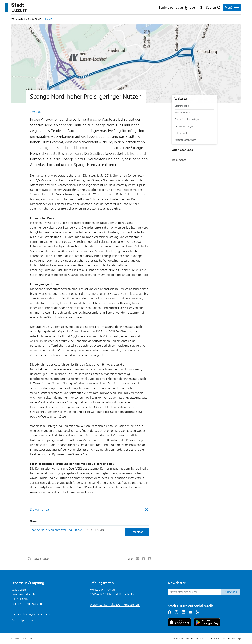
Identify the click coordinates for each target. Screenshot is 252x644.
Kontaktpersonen (23, 621)
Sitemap (236, 638)
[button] (38, 559)
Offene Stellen (182, 133)
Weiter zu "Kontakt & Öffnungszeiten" (115, 605)
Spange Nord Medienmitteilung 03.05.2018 (58, 530)
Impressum (220, 638)
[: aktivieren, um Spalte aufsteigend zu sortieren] (136, 521)
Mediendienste (182, 113)
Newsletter (177, 583)
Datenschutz (202, 638)
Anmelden (231, 592)
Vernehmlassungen (184, 126)
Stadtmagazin (182, 106)
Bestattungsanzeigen (185, 140)
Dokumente (39, 509)
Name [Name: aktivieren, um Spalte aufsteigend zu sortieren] (34, 521)
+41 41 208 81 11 (32, 604)
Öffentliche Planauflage (187, 119)
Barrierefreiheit (181, 638)
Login (194, 8)
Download (137, 532)
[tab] (89, 510)
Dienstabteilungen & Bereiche (31, 614)
